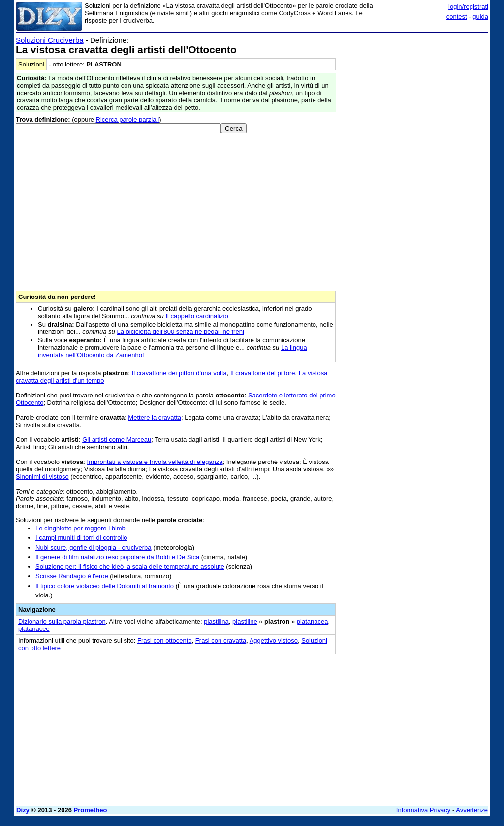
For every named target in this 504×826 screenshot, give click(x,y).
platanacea (313, 621)
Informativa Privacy (424, 810)
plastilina (216, 621)
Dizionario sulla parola (62, 621)
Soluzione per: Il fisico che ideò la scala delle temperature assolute (130, 567)
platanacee (34, 629)
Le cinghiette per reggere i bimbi (81, 528)
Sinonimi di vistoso (42, 477)
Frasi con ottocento (165, 641)
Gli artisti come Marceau (117, 440)
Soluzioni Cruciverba (50, 40)
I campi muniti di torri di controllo (81, 538)
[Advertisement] (414, 98)
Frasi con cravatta (221, 641)
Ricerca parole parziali (128, 119)
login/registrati (468, 7)
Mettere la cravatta (155, 417)
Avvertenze (472, 810)
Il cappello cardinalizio (197, 316)
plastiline (245, 621)
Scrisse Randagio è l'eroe (72, 576)
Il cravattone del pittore (263, 373)
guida (480, 17)
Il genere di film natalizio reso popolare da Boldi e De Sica (117, 557)
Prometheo (91, 810)
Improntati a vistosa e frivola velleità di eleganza (155, 462)
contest (457, 17)
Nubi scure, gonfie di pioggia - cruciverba (94, 547)
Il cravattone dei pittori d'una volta (179, 373)
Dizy (23, 810)
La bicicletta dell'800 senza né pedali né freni (180, 332)
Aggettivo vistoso (274, 641)
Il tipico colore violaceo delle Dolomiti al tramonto (105, 586)
